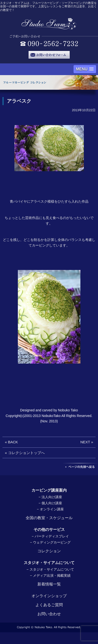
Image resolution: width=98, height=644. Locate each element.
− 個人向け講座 (50, 503)
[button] (85, 69)
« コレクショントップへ (25, 453)
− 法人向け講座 (50, 497)
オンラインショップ (49, 596)
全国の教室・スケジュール (49, 518)
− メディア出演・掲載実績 (50, 575)
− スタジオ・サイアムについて (50, 569)
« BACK (11, 442)
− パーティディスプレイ (50, 536)
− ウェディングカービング (50, 542)
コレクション (49, 551)
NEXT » (87, 442)
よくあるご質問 (49, 605)
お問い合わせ (49, 614)
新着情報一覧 (49, 584)
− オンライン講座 (50, 509)
